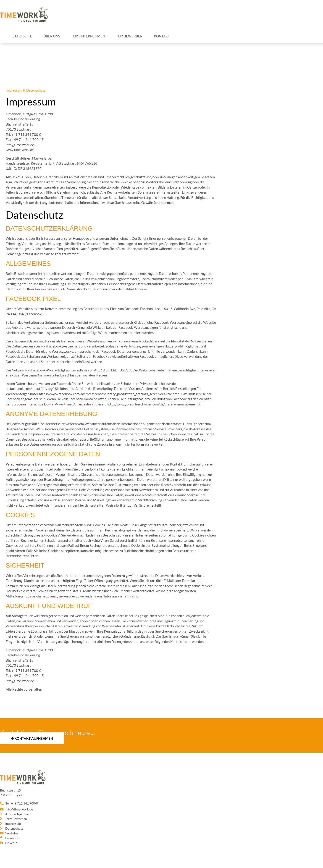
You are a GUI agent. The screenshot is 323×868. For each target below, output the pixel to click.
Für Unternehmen (88, 36)
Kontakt (162, 36)
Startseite (22, 36)
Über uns (52, 36)
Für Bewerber (129, 36)
